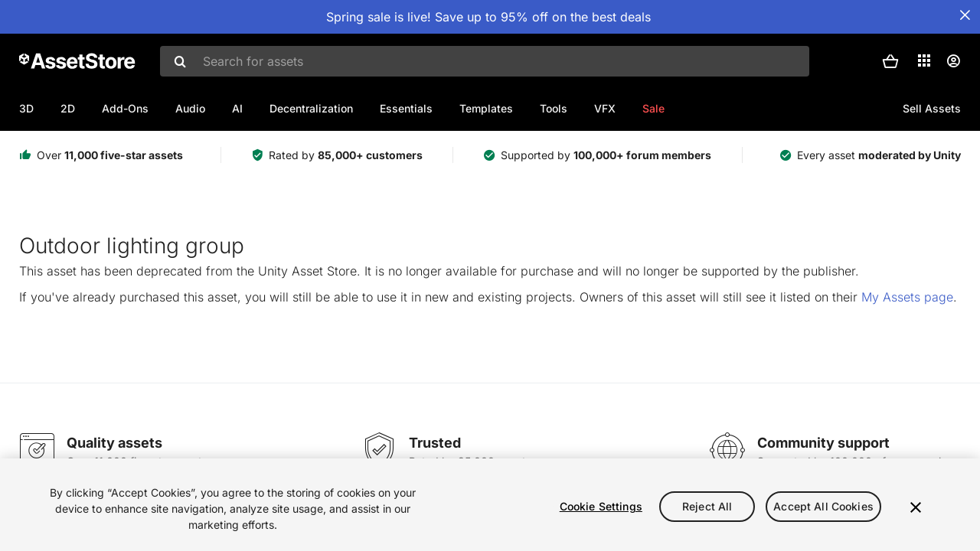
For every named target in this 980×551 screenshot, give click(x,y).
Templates (486, 108)
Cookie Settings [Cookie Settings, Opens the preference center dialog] (601, 506)
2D (68, 108)
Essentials (406, 108)
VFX (605, 108)
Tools (554, 108)
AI (237, 108)
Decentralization (311, 108)
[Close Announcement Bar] (965, 15)
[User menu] (953, 61)
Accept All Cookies (823, 506)
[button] (890, 61)
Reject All (707, 506)
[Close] (916, 507)
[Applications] (924, 60)
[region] (490, 505)
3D (26, 108)
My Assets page (907, 297)
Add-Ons (125, 108)
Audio (190, 108)
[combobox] (485, 61)
